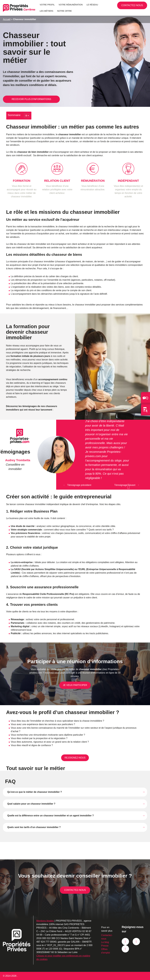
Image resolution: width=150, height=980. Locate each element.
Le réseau (92, 5)
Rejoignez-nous (75, 758)
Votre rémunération (71, 5)
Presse (105, 946)
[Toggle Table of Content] (25, 116)
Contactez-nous (141, 6)
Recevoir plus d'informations (31, 99)
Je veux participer (75, 685)
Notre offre (64, 11)
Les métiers (46, 11)
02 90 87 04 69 (129, 5)
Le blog (105, 942)
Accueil (7, 19)
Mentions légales (45, 921)
